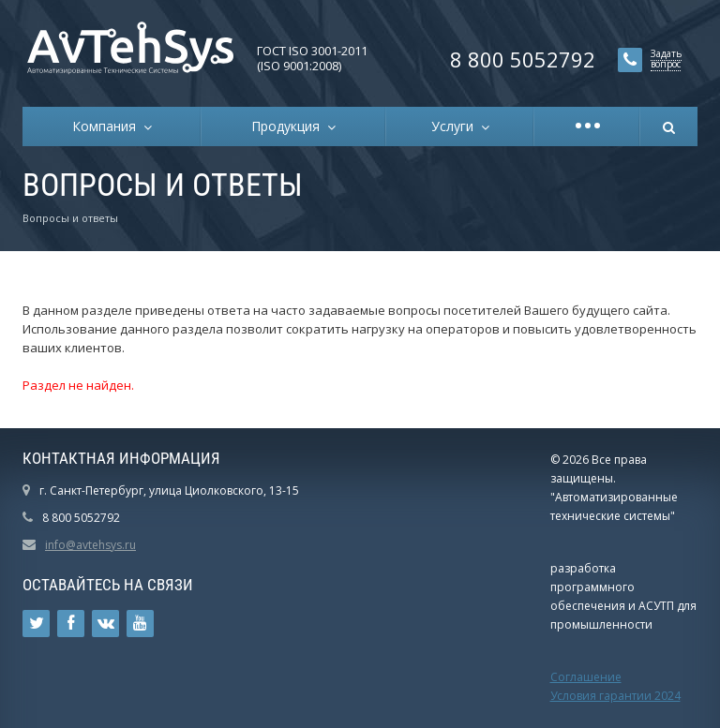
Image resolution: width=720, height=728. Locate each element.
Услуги (456, 126)
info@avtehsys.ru (90, 545)
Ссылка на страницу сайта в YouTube (140, 624)
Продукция (289, 126)
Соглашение (586, 677)
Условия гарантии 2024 (615, 696)
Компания (108, 126)
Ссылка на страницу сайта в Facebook (71, 624)
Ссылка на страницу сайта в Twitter (37, 624)
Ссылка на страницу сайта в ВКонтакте (106, 624)
